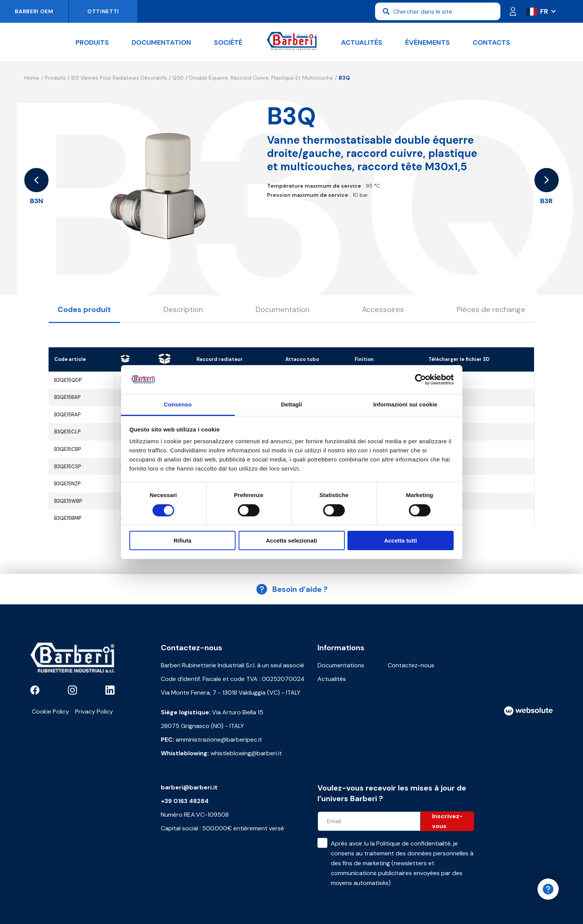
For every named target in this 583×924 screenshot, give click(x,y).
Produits (92, 42)
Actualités (362, 42)
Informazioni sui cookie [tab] (405, 404)
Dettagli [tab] (292, 404)
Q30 (178, 78)
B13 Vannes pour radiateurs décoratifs (119, 78)
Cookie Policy (50, 711)
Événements (427, 42)
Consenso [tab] (178, 404)
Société (228, 42)
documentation (161, 42)
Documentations (341, 665)
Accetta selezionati (291, 540)
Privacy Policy (94, 711)
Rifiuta (183, 540)
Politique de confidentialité (413, 843)
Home (32, 78)
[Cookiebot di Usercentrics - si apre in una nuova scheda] (420, 380)
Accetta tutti (401, 540)
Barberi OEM (34, 11)
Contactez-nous (411, 665)
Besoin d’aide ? (292, 589)
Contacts (491, 42)
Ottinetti (103, 11)
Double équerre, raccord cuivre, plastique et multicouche (261, 78)
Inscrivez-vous (447, 821)
